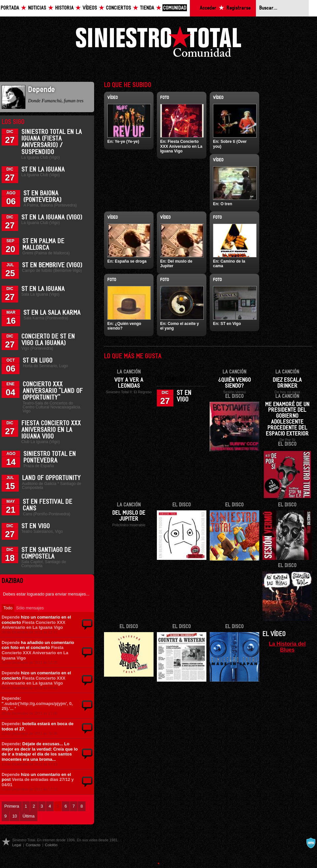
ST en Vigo (36, 526)
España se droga (131, 261)
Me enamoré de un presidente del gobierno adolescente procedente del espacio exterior (287, 419)
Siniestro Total (158, 43)
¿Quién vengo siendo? (235, 383)
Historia (64, 8)
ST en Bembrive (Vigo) (52, 265)
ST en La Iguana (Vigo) (52, 217)
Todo (8, 608)
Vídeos (90, 8)
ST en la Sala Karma (52, 313)
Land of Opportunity (52, 478)
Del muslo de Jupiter (129, 516)
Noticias (37, 8)
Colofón (51, 845)
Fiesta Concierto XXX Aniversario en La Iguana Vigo (51, 430)
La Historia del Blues (287, 647)
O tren (226, 204)
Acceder (208, 8)
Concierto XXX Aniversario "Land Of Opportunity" (53, 391)
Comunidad (175, 8)
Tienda (147, 8)
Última (28, 816)
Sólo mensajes (30, 608)
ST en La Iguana (43, 170)
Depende (11, 617)
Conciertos (119, 8)
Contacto (33, 845)
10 (15, 816)
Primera (12, 806)
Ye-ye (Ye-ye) (127, 142)
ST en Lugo (38, 361)
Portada (10, 8)
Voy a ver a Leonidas (129, 383)
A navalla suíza (311, 843)
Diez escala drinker (287, 383)
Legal (17, 845)
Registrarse (239, 8)
